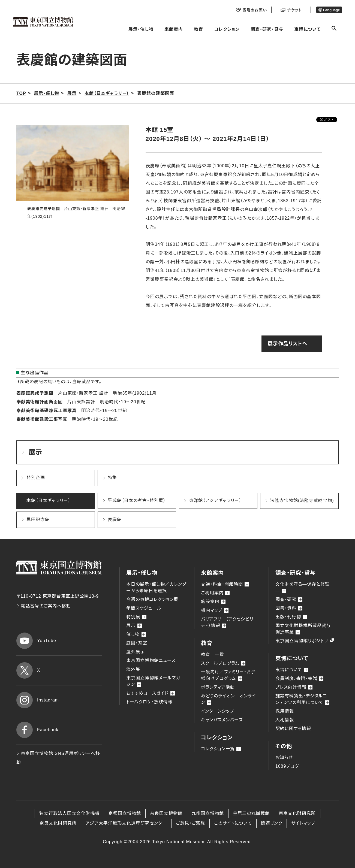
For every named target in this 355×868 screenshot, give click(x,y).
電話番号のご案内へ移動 (44, 606)
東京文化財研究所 (297, 813)
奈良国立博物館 (166, 813)
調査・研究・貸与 (267, 29)
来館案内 (174, 29)
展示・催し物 (141, 29)
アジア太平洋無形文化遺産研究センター (126, 823)
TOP (21, 93)
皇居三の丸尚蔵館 (251, 813)
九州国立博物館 (208, 813)
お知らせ (284, 757)
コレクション (227, 29)
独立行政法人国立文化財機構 (69, 813)
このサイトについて (233, 823)
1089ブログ (287, 766)
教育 (198, 29)
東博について (307, 29)
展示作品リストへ (288, 344)
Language (329, 10)
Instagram (38, 700)
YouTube (36, 641)
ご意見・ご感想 (190, 823)
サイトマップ (303, 823)
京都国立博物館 (125, 813)
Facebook (37, 730)
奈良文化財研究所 (58, 823)
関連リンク (272, 823)
